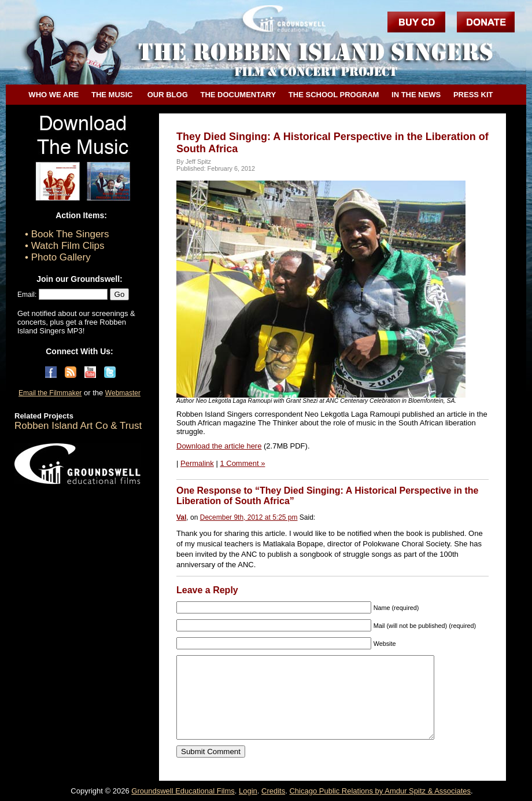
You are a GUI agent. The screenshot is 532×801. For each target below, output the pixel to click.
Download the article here (219, 446)
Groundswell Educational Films (183, 791)
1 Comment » (242, 463)
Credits (273, 791)
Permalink (197, 463)
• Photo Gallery (58, 257)
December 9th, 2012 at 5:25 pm (249, 517)
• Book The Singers (67, 234)
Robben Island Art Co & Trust (78, 426)
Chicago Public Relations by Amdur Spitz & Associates (380, 791)
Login (248, 791)
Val (181, 517)
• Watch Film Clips (65, 246)
